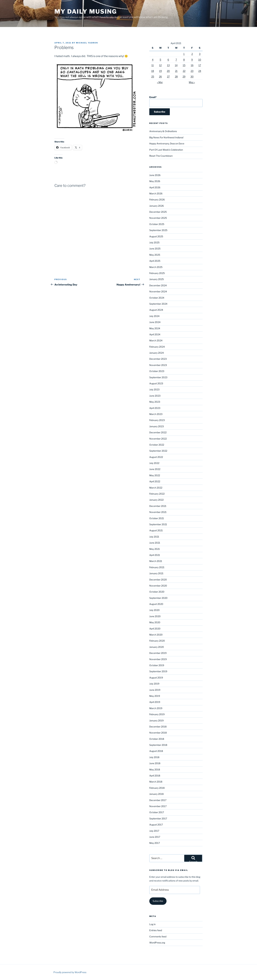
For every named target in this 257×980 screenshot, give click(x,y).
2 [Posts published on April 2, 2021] (192, 54)
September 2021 (158, 524)
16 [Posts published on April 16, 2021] (192, 65)
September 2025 (158, 230)
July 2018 (154, 757)
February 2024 (157, 347)
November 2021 (158, 512)
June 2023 (155, 396)
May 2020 (155, 622)
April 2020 (155, 629)
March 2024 (156, 340)
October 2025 (157, 224)
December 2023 (158, 359)
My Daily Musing (86, 11)
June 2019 (155, 690)
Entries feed (156, 930)
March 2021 (156, 561)
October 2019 (157, 665)
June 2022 (155, 469)
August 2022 (156, 457)
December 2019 (158, 653)
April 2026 (155, 187)
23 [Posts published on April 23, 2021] (192, 71)
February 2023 (157, 420)
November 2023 (158, 365)
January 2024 (157, 353)
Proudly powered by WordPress (70, 972)
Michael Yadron (87, 43)
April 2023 (155, 408)
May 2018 (155, 769)
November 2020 (158, 586)
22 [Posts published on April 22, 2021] (184, 71)
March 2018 (156, 782)
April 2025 (155, 261)
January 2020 (157, 647)
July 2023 (154, 389)
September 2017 (158, 818)
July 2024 (154, 316)
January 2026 (157, 206)
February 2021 (157, 567)
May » (192, 82)
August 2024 (156, 310)
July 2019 (154, 684)
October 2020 (157, 592)
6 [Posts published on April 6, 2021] (168, 60)
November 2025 (158, 218)
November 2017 (158, 806)
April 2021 (155, 555)
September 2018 (158, 745)
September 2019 (158, 671)
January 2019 (156, 720)
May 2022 (155, 475)
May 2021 (155, 549)
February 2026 (157, 200)
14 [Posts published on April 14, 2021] (176, 65)
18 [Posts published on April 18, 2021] (153, 71)
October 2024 (157, 298)
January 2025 (157, 279)
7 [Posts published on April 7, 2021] (176, 60)
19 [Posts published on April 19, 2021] (160, 71)
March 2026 (156, 193)
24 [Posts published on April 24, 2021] (200, 71)
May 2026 (155, 181)
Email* (176, 101)
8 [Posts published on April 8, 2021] (184, 60)
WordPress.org (157, 943)
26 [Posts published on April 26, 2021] (160, 76)
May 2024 (155, 328)
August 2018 (156, 751)
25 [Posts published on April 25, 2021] (153, 76)
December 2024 (158, 285)
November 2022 (158, 439)
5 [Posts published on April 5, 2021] (160, 60)
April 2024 (155, 334)
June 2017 (155, 837)
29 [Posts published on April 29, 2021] (184, 76)
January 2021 (156, 573)
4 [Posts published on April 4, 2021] (153, 60)
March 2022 (156, 488)
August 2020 (156, 604)
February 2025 (157, 273)
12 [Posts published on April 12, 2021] (160, 65)
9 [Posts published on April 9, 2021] (192, 60)
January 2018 (156, 794)
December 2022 (158, 432)
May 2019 (155, 696)
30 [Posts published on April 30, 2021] (192, 76)
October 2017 (157, 812)
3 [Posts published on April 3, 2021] (200, 54)
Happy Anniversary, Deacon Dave (167, 143)
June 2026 (155, 175)
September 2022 (158, 451)
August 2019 (156, 678)
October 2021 (157, 518)
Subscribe (158, 901)
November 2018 (158, 733)
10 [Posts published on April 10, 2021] (200, 60)
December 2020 (158, 580)
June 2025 (155, 249)
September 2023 (158, 377)
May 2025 (155, 255)
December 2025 (158, 212)
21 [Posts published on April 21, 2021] (176, 71)
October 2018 (157, 739)
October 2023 (157, 371)
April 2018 (155, 776)
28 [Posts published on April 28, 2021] (176, 76)
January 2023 (157, 426)
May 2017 (155, 843)
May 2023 (155, 402)
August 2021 (156, 530)
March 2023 (156, 414)
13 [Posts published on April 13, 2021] (168, 65)
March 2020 (156, 635)
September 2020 (158, 598)
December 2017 (158, 800)
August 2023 (156, 383)
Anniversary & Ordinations (163, 131)
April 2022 (155, 481)
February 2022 (157, 494)
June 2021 (155, 543)
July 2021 (154, 537)
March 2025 (156, 267)
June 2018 (155, 763)
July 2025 (154, 242)
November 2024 (158, 291)
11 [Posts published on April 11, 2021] (153, 65)
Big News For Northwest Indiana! (166, 137)
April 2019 (155, 702)
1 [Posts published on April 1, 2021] (184, 54)
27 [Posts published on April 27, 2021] (168, 76)
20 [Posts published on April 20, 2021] (168, 71)
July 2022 (154, 463)
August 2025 (156, 236)
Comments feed (158, 936)
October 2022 (157, 445)
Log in (152, 924)
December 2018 (158, 727)
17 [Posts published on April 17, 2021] (200, 65)
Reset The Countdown (161, 156)
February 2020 (157, 641)
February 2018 (157, 788)
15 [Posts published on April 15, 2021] (184, 65)
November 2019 (158, 659)
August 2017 (156, 825)
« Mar (160, 82)
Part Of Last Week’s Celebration (166, 150)
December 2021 (158, 506)
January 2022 (156, 500)
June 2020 (155, 616)
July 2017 (154, 831)
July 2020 (154, 610)
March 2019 (156, 708)
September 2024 (158, 304)
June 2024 (155, 322)
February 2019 (157, 714)
